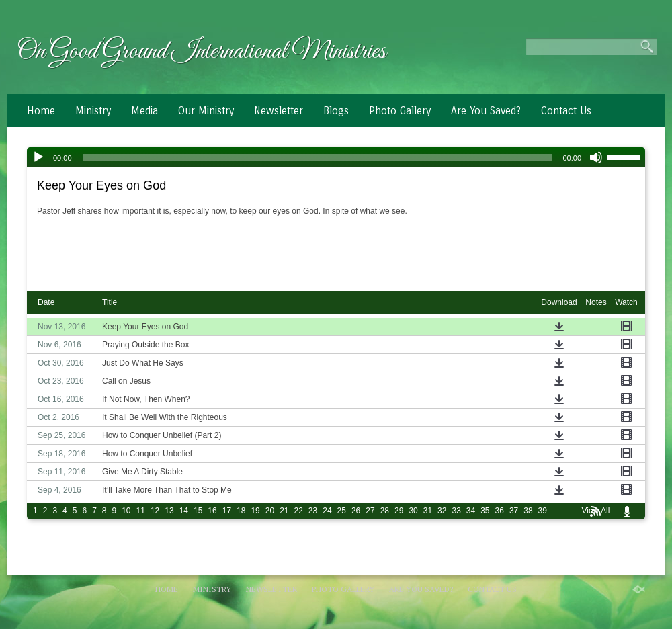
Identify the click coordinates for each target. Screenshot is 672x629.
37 (514, 511)
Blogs (336, 111)
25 (342, 511)
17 (227, 511)
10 (126, 511)
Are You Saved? (486, 111)
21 (284, 511)
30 (413, 511)
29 (399, 511)
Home (41, 111)
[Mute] (596, 157)
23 (313, 511)
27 (370, 511)
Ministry (93, 111)
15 (198, 511)
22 (299, 511)
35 (485, 511)
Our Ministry (206, 111)
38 (528, 511)
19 (255, 511)
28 (385, 511)
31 (428, 511)
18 (241, 511)
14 (184, 511)
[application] (336, 157)
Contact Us (566, 111)
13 (169, 511)
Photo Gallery (400, 111)
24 (327, 511)
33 (456, 511)
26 (356, 511)
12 (155, 511)
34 (471, 511)
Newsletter (279, 111)
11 (141, 511)
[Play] (38, 157)
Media (144, 111)
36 (500, 511)
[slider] (318, 157)
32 (442, 511)
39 (543, 511)
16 (212, 511)
